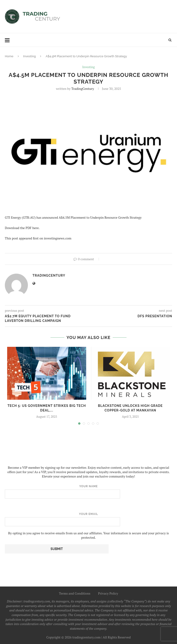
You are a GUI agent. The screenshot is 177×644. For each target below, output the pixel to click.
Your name (88, 492)
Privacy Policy (108, 593)
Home (9, 56)
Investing (29, 56)
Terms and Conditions (75, 593)
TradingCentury (83, 89)
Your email (88, 519)
